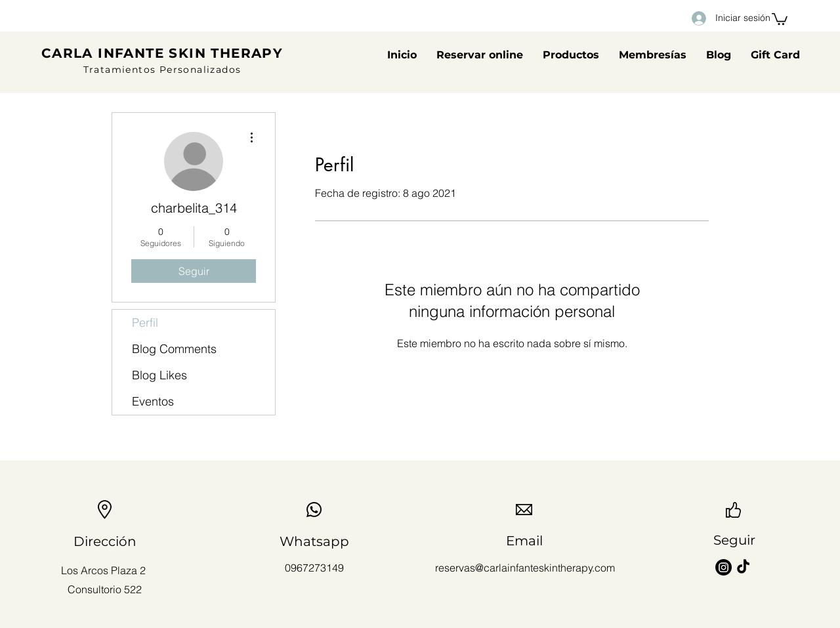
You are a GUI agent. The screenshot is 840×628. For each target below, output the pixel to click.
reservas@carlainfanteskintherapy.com (525, 568)
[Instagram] (724, 567)
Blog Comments (174, 349)
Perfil (145, 323)
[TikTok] (743, 567)
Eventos (153, 401)
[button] (780, 18)
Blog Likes (159, 375)
